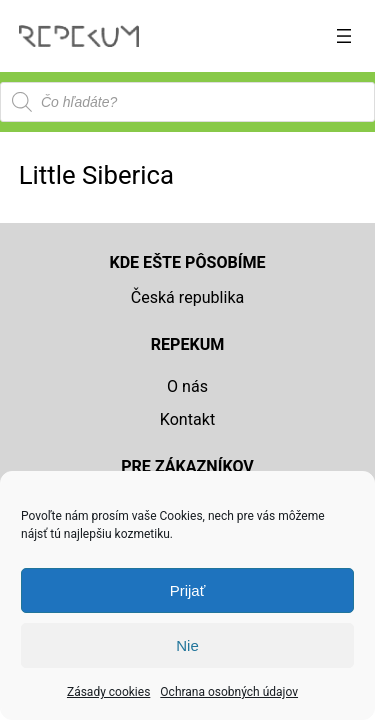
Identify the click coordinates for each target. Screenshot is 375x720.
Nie (187, 645)
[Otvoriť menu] (344, 36)
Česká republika (188, 297)
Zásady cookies (108, 692)
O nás (187, 386)
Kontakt (187, 419)
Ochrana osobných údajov (229, 692)
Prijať (188, 590)
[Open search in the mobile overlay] (187, 102)
